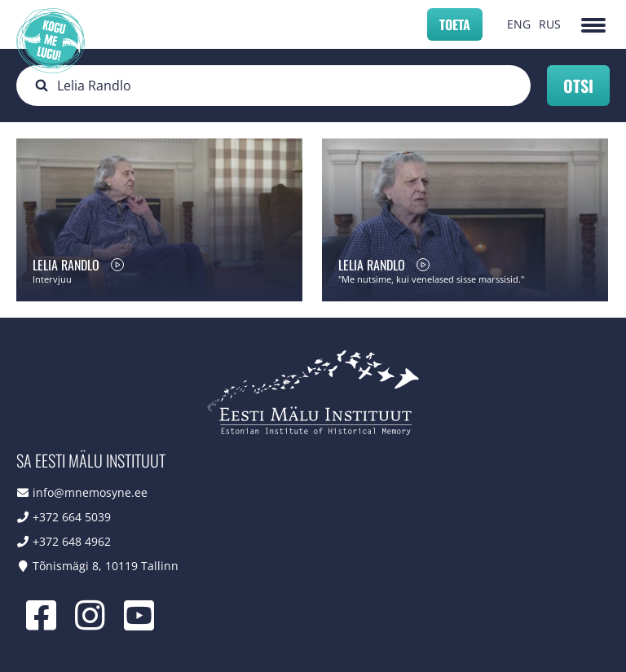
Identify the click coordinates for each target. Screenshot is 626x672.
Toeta (455, 24)
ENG (519, 24)
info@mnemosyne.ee (90, 492)
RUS (550, 24)
